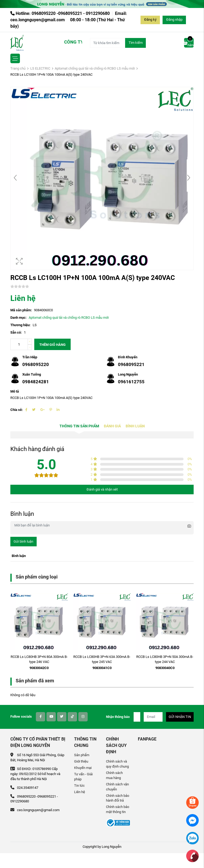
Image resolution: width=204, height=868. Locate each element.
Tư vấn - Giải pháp (83, 777)
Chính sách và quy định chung (117, 764)
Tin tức (79, 786)
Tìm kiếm (136, 43)
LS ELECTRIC (40, 68)
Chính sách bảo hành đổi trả (118, 798)
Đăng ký (150, 20)
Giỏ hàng (189, 42)
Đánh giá (112, 426)
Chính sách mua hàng (114, 775)
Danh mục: (18, 318)
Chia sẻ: (17, 410)
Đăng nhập (174, 20)
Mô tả (15, 391)
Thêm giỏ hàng (52, 345)
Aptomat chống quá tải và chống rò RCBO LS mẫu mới (95, 68)
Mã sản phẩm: (21, 310)
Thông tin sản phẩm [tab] (79, 426)
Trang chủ (18, 68)
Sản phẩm (82, 755)
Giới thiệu (81, 761)
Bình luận (135, 426)
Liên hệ (80, 792)
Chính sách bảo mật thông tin (118, 809)
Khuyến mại (83, 768)
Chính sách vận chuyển (117, 787)
